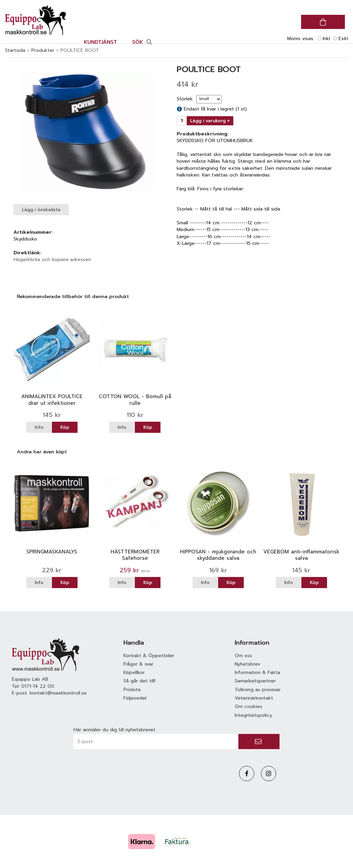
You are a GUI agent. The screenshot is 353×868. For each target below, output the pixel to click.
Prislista (132, 690)
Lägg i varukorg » (210, 121)
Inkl (326, 39)
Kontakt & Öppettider (149, 656)
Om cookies (248, 706)
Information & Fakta (257, 672)
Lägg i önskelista (41, 210)
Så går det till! (139, 681)
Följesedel (135, 698)
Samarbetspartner (255, 681)
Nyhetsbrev (247, 664)
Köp (65, 427)
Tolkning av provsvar (258, 690)
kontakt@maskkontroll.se (58, 693)
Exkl (343, 39)
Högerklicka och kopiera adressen (52, 260)
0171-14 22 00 (38, 686)
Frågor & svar (138, 664)
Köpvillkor (134, 672)
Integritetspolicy (253, 715)
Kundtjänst (100, 42)
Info (39, 427)
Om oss (243, 656)
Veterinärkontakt (254, 698)
